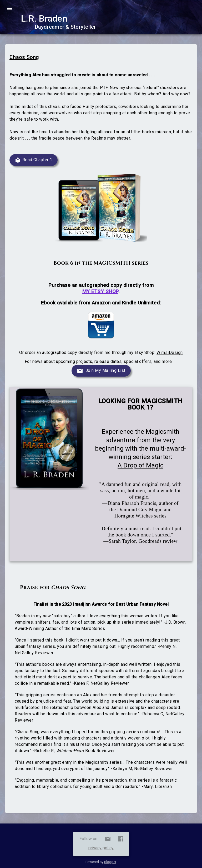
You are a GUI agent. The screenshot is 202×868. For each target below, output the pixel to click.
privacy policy (101, 848)
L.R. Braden (44, 18)
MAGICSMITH (112, 263)
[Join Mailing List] (101, 371)
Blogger (110, 862)
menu (9, 8)
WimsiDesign (170, 352)
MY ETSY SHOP (100, 292)
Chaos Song (24, 57)
